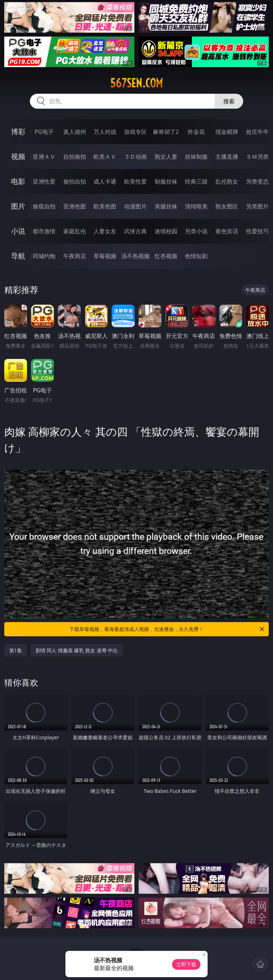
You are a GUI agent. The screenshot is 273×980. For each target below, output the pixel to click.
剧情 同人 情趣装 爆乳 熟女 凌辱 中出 (77, 650)
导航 (18, 256)
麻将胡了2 (166, 132)
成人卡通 (105, 181)
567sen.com (136, 83)
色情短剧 (196, 256)
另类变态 (257, 181)
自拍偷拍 (75, 157)
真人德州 (75, 132)
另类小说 (196, 231)
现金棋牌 (227, 132)
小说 (18, 231)
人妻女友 (105, 231)
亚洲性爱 (44, 181)
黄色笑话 (227, 231)
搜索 (229, 101)
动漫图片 (135, 206)
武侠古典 (135, 231)
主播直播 (227, 157)
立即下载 (186, 964)
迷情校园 (166, 231)
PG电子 (44, 132)
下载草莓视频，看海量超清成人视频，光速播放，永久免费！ (167, 629)
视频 (18, 156)
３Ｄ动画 (135, 157)
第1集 (16, 650)
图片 (18, 206)
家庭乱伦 (75, 231)
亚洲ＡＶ (44, 157)
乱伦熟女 (227, 181)
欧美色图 (105, 206)
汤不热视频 (135, 256)
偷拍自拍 (75, 181)
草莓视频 (105, 256)
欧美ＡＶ (105, 157)
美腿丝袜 (166, 206)
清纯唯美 (196, 206)
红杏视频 (166, 256)
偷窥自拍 (44, 206)
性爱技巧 (257, 231)
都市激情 (44, 231)
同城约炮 (44, 256)
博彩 (18, 132)
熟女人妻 (166, 157)
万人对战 (105, 132)
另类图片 (257, 206)
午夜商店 (75, 256)
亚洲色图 (75, 206)
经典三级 (196, 181)
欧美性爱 (135, 181)
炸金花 (196, 132)
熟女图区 (227, 206)
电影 (18, 181)
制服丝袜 (166, 181)
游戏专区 (135, 132)
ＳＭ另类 (257, 157)
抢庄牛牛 (257, 132)
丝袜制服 (196, 157)
